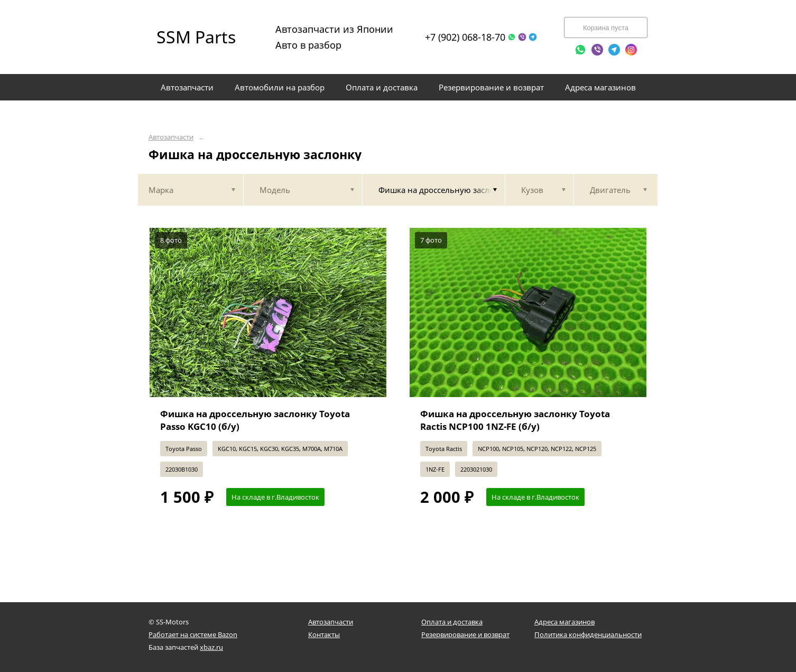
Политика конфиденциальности (588, 634)
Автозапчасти (171, 137)
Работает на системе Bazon (193, 634)
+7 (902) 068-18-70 (465, 37)
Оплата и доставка (452, 622)
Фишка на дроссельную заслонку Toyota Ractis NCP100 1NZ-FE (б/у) (515, 420)
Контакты (324, 634)
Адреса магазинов (564, 622)
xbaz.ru (211, 647)
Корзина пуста (606, 28)
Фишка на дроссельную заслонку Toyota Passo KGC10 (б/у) (255, 420)
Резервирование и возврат (465, 634)
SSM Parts (196, 37)
